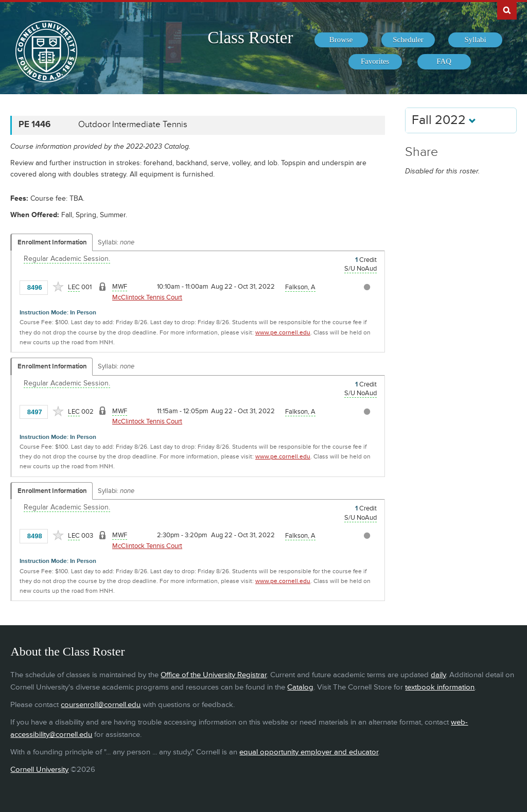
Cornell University (39, 770)
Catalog (300, 687)
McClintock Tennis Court (147, 297)
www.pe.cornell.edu (283, 333)
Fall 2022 (444, 120)
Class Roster (250, 38)
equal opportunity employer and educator (309, 752)
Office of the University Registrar (214, 675)
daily (438, 675)
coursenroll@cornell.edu (101, 705)
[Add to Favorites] (58, 287)
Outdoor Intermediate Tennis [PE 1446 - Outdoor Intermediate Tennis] (133, 125)
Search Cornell (507, 10)
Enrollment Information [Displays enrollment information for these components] (52, 242)
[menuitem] (341, 40)
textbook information (440, 687)
